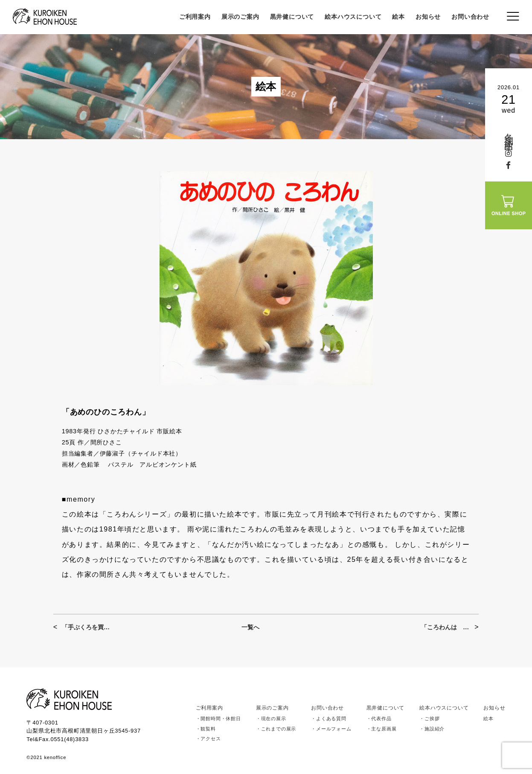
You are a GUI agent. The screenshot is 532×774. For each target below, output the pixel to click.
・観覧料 (206, 729)
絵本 (398, 17)
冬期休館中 (509, 133)
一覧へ (250, 627)
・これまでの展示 (276, 729)
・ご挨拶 (429, 719)
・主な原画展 (382, 729)
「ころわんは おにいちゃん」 (446, 627)
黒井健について (292, 17)
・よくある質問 (329, 719)
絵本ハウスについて (353, 17)
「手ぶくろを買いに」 (86, 627)
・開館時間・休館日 (218, 719)
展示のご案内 (240, 17)
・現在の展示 (271, 719)
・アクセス (208, 739)
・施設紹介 (432, 729)
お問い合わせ (470, 17)
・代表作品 (379, 719)
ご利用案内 (195, 17)
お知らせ (428, 17)
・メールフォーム (331, 729)
